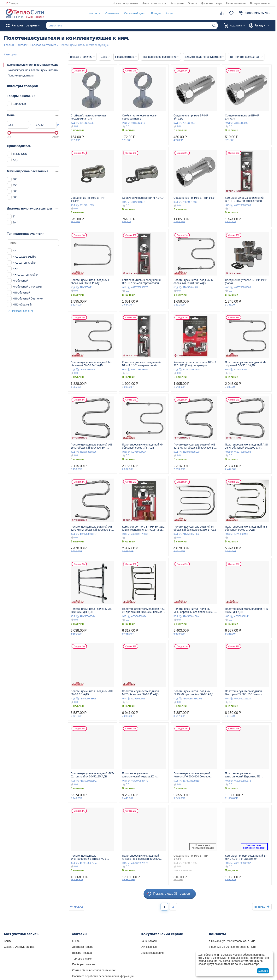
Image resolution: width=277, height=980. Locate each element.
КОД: (73, 123)
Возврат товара (260, 3)
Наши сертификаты (154, 3)
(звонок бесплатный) (232, 947)
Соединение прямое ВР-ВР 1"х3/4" (191, 857)
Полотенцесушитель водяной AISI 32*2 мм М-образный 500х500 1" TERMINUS (92, 528)
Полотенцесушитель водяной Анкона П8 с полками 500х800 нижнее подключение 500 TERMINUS (141, 857)
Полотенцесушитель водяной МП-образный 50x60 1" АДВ (246, 528)
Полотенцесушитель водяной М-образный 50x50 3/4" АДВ (91, 364)
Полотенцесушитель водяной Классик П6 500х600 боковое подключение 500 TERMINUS (192, 775)
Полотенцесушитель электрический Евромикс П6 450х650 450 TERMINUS (243, 775)
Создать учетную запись (19, 947)
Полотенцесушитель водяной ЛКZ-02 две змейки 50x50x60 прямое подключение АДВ (144, 610)
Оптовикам (112, 13)
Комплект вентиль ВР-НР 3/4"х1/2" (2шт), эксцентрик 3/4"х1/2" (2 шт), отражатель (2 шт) (144, 528)
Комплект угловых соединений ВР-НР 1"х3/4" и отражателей (141, 282)
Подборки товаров (84, 964)
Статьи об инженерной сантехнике (94, 970)
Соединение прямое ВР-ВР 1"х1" (194, 198)
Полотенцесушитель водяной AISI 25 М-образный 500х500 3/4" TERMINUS (246, 446)
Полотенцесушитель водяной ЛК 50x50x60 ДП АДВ (91, 610)
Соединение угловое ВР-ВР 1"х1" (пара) (246, 282)
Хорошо (263, 971)
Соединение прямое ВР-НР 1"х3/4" (88, 199)
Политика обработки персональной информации (103, 976)
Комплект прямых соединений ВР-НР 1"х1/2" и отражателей (247, 857)
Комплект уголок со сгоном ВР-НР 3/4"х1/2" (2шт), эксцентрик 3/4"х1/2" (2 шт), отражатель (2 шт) (195, 364)
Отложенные (149, 947)
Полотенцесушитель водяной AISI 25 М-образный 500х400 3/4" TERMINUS (92, 446)
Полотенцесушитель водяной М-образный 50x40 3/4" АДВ (194, 282)
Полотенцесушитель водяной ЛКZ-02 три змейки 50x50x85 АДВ (92, 775)
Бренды (156, 13)
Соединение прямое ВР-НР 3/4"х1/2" (191, 117)
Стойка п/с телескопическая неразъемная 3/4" (88, 117)
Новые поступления (125, 3)
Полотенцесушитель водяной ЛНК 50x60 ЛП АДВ (92, 693)
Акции (169, 13)
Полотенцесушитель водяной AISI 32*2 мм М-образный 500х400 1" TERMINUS (195, 446)
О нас (76, 941)
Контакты (94, 13)
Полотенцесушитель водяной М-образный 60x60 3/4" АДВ (142, 446)
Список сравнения (152, 953)
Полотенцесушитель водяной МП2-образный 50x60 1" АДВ (141, 693)
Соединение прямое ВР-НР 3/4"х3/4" (242, 117)
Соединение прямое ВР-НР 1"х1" (143, 198)
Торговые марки (82, 959)
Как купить (177, 3)
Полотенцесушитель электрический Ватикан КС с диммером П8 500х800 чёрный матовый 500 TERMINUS (90, 857)
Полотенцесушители (21, 76)
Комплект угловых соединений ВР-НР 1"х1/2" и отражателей (244, 199)
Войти (8, 941)
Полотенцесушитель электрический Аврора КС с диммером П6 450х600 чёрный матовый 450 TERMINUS (141, 775)
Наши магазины (236, 3)
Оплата (192, 3)
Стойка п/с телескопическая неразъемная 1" (140, 117)
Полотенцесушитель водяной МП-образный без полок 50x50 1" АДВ (195, 528)
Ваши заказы (149, 941)
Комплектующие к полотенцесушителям (33, 70)
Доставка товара (212, 3)
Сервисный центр (135, 13)
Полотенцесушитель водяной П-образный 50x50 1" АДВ (91, 282)
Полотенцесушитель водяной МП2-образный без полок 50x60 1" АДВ (195, 610)
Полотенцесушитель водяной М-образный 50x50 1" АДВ (245, 364)
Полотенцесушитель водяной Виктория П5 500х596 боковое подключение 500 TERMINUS (244, 693)
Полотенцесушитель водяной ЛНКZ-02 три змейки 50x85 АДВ (193, 693)
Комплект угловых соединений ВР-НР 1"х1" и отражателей (141, 364)
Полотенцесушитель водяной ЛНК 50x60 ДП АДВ (246, 610)
